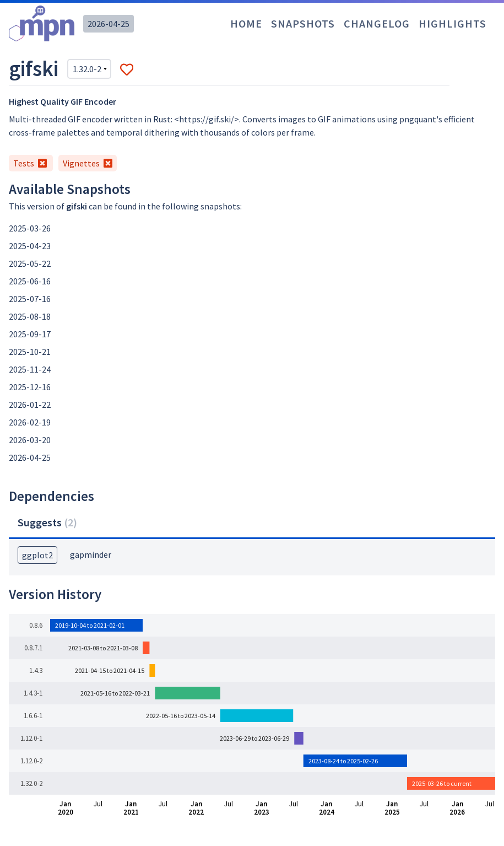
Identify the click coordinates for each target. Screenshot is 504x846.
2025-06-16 (30, 281)
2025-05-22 (30, 263)
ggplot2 (37, 555)
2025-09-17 (30, 334)
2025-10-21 (30, 352)
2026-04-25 (109, 24)
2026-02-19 (30, 422)
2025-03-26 (30, 228)
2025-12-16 (30, 387)
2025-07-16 (30, 299)
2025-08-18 (30, 316)
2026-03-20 (30, 440)
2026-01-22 (30, 405)
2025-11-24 (30, 369)
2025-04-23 (30, 246)
